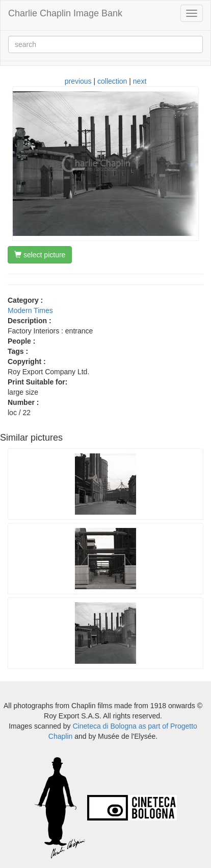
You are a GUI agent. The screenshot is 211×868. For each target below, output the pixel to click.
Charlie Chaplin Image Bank (65, 13)
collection (112, 81)
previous (78, 81)
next (140, 81)
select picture (40, 255)
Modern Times (30, 310)
